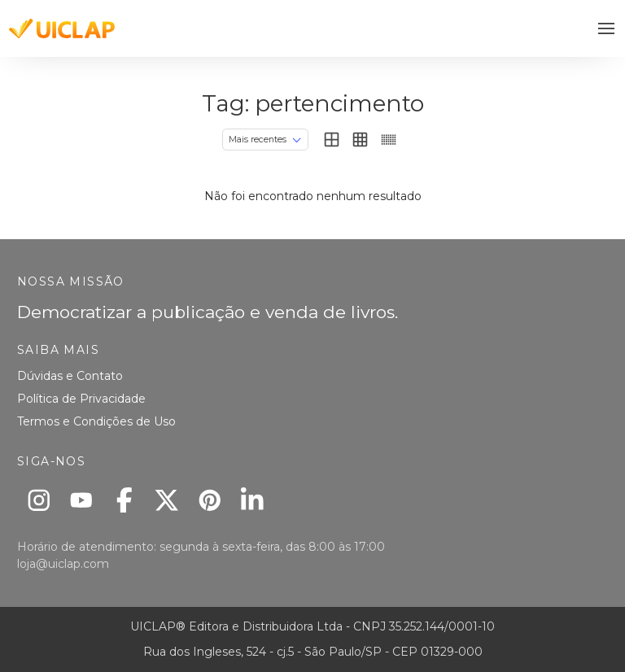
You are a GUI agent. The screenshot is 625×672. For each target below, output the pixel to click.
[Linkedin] (253, 500)
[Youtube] (82, 500)
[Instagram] (39, 500)
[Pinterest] (210, 500)
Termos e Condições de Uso (96, 421)
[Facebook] (124, 500)
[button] (607, 29)
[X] (167, 500)
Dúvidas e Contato (70, 376)
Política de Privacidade (81, 399)
